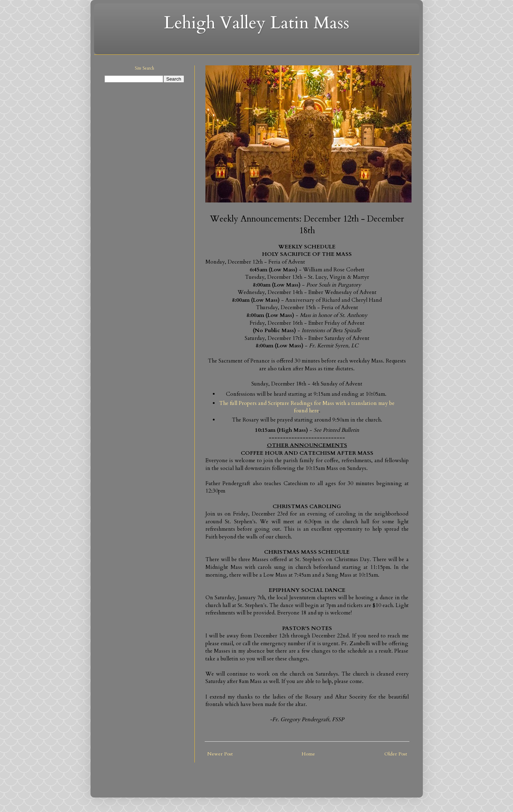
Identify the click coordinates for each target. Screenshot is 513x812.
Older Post (396, 754)
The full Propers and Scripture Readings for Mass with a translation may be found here (307, 407)
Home (308, 754)
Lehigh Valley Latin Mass (256, 23)
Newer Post (220, 754)
